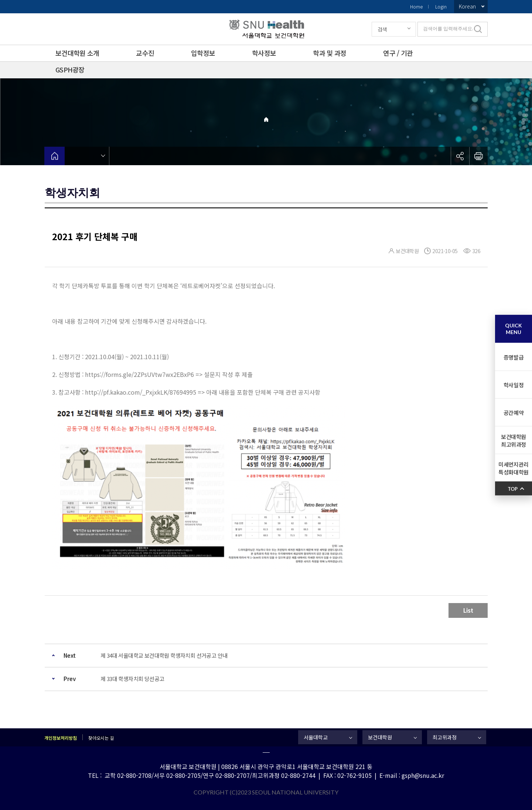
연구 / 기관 (398, 53)
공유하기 (460, 156)
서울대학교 (316, 737)
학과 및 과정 (330, 53)
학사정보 (264, 53)
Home (416, 6)
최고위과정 (445, 737)
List (468, 610)
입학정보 (203, 53)
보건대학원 (380, 737)
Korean (467, 6)
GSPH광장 (70, 69)
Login (441, 6)
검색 (382, 29)
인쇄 (478, 156)
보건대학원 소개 (77, 53)
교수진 (145, 53)
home (54, 156)
